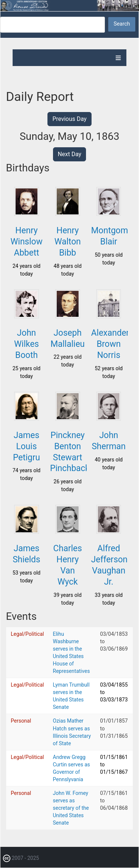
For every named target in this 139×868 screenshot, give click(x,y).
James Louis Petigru (27, 446)
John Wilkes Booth (27, 344)
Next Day (70, 154)
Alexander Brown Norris (110, 344)
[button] (26, 214)
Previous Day (69, 119)
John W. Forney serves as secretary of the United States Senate (71, 808)
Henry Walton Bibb (68, 242)
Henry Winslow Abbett (27, 242)
